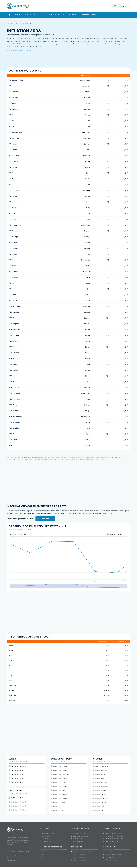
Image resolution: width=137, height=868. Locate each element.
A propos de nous (23, 852)
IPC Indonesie (14, 190)
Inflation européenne (100, 798)
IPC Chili (12, 121)
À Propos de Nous (89, 15)
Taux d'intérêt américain (59, 766)
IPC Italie (12, 214)
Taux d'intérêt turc (57, 810)
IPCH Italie (13, 382)
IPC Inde (12, 185)
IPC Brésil (12, 103)
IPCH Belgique (14, 318)
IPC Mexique (13, 231)
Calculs (73, 15)
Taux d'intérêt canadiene (59, 778)
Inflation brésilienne (100, 782)
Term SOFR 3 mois (78, 841)
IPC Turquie (13, 301)
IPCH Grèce (13, 364)
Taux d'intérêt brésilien (59, 770)
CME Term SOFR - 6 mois (18, 806)
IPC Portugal (13, 254)
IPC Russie (13, 266)
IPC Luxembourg (15, 225)
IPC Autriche (13, 92)
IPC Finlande (13, 161)
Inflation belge (98, 778)
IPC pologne (13, 248)
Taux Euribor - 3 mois (16, 774)
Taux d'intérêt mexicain (59, 798)
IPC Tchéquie (14, 295)
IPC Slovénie (13, 277)
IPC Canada (13, 115)
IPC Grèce (12, 173)
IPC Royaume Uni (15, 260)
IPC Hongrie (13, 179)
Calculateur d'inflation (101, 766)
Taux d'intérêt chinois (58, 782)
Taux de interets (22, 15)
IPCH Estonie (14, 341)
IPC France (13, 167)
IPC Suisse (13, 289)
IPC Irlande (13, 196)
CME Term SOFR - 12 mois (18, 810)
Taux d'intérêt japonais (59, 794)
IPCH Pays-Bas (14, 399)
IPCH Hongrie (14, 370)
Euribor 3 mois (45, 839)
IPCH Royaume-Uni (16, 417)
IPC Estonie (13, 150)
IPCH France (13, 359)
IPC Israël (12, 208)
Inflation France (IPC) (79, 860)
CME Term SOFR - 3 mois (18, 802)
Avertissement (11, 852)
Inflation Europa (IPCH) (111, 857)
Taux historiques (57, 15)
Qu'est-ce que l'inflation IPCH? (113, 855)
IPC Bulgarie (13, 109)
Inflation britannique (100, 786)
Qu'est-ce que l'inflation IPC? (81, 852)
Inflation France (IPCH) (111, 860)
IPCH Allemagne (15, 306)
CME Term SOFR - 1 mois (18, 798)
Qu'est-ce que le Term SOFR (80, 836)
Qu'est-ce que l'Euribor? (48, 833)
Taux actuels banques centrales (114, 833)
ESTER (43, 855)
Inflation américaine (100, 774)
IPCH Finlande (14, 353)
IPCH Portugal (14, 411)
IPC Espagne (13, 144)
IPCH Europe (13, 347)
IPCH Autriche (14, 312)
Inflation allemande (100, 770)
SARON (43, 852)
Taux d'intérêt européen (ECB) (113, 841)
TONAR (43, 860)
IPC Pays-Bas (14, 243)
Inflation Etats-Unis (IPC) (80, 857)
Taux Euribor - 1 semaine (18, 766)
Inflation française (99, 802)
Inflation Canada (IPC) (79, 855)
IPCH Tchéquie (14, 440)
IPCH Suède (13, 434)
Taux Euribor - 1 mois (16, 770)
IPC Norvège (13, 237)
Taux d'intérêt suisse (58, 806)
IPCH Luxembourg (15, 393)
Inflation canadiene (100, 790)
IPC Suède (13, 283)
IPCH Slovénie (14, 428)
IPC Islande (13, 202)
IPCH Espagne (14, 335)
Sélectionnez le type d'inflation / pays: (20, 519)
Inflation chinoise (99, 794)
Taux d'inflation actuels (111, 852)
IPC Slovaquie (14, 272)
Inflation (39, 15)
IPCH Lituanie (14, 388)
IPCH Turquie (14, 446)
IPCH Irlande (13, 376)
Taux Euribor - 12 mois (17, 782)
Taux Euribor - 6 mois (16, 778)
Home (9, 23)
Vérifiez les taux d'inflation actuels (19, 51)
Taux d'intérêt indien (58, 790)
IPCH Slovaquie (14, 422)
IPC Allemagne (14, 86)
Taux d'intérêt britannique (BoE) (114, 839)
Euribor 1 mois (45, 836)
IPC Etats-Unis (14, 156)
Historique (23, 23)
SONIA (42, 857)
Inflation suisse (98, 806)
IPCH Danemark (14, 330)
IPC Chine (12, 127)
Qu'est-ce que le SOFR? (79, 833)
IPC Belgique (14, 98)
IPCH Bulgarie (14, 324)
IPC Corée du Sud (15, 132)
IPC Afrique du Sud (16, 80)
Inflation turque (99, 810)
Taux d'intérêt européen (59, 786)
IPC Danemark (14, 138)
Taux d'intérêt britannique (60, 774)
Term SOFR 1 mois (78, 839)
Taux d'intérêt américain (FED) (113, 836)
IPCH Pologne (14, 405)
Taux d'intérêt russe (58, 802)
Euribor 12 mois (45, 841)
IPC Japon (13, 219)
